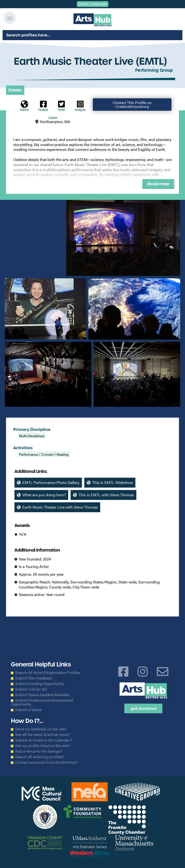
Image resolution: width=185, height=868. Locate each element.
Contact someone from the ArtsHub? (46, 762)
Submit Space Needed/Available (42, 695)
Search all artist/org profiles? (40, 757)
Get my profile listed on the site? (43, 746)
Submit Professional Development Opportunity (42, 702)
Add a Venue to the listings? (39, 751)
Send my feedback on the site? (41, 729)
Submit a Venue (28, 710)
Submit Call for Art (31, 689)
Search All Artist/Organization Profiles (48, 672)
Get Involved (143, 708)
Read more (158, 184)
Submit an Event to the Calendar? (44, 740)
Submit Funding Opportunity (40, 684)
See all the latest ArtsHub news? (43, 735)
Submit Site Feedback (34, 678)
